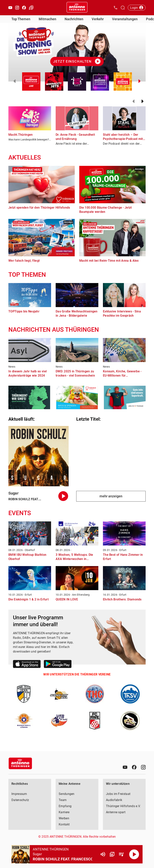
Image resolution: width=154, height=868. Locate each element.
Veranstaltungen (125, 19)
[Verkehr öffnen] (31, 8)
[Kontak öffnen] (115, 8)
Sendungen (67, 794)
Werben (64, 818)
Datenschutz (20, 800)
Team (63, 800)
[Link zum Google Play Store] (58, 665)
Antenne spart (116, 812)
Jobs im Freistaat (118, 794)
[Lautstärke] (103, 854)
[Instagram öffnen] (17, 8)
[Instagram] (143, 767)
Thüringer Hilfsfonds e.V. (123, 806)
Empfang (65, 806)
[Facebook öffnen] (24, 8)
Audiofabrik (114, 800)
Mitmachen (47, 19)
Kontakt (64, 824)
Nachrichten (74, 19)
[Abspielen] (134, 854)
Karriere (64, 812)
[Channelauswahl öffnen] (123, 8)
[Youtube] (125, 767)
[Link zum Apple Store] (27, 665)
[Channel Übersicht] (112, 854)
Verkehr (98, 19)
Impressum (19, 794)
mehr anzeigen (111, 496)
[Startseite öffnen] (77, 8)
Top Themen (21, 19)
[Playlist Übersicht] (121, 854)
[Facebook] (134, 767)
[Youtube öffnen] (10, 8)
